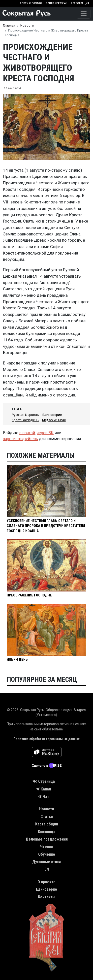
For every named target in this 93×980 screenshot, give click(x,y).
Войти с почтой (31, 3)
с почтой (27, 433)
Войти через (56, 3)
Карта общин (47, 824)
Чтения (46, 847)
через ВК (45, 433)
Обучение (47, 854)
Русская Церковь (25, 415)
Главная (9, 25)
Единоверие (52, 415)
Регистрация (80, 3)
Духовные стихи (46, 862)
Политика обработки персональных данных (46, 739)
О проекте (46, 882)
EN (47, 869)
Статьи (47, 817)
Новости (27, 25)
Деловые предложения (47, 839)
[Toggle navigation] (84, 14)
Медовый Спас (54, 420)
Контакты (47, 897)
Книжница (47, 832)
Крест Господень (25, 420)
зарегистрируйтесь (20, 439)
